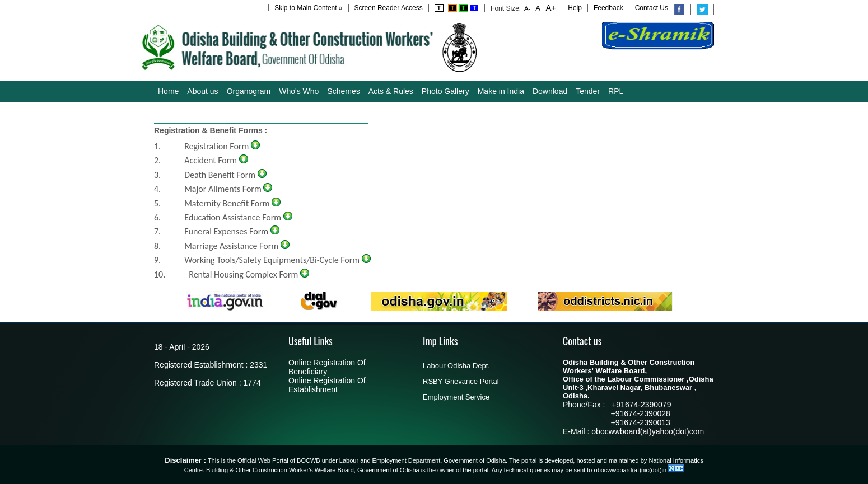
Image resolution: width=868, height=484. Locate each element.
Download (550, 91)
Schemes (343, 91)
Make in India (501, 91)
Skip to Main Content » (308, 8)
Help (575, 8)
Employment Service (456, 397)
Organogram (249, 91)
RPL (616, 91)
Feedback (608, 8)
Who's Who (299, 91)
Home (168, 91)
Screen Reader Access (389, 8)
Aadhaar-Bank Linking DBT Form (306, 112)
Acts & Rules (391, 91)
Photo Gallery (445, 91)
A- (527, 8)
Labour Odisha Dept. (456, 366)
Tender (588, 91)
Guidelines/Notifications (199, 112)
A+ (550, 8)
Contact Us (652, 8)
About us (202, 91)
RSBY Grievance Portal (461, 381)
